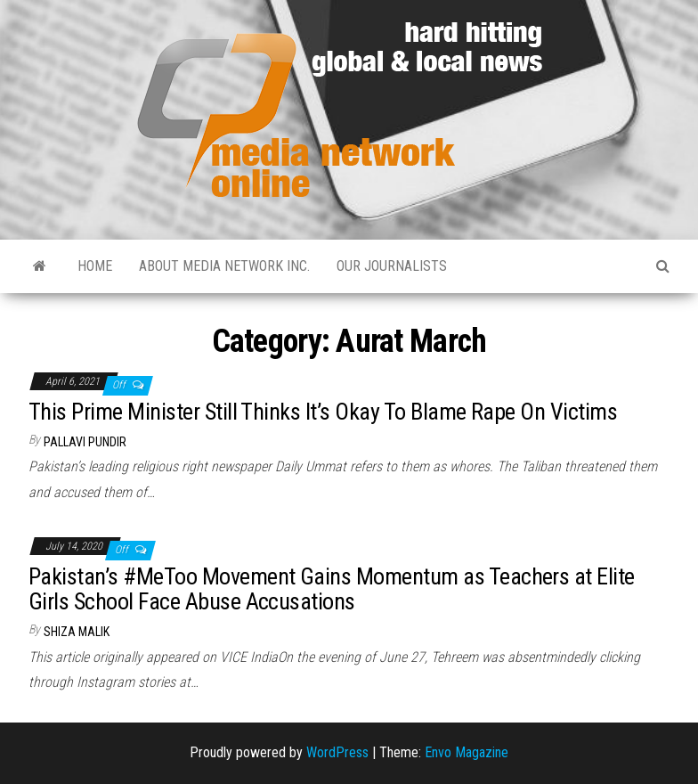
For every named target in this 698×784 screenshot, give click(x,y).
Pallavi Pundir (85, 442)
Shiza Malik (77, 632)
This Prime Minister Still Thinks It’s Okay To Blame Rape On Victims (323, 412)
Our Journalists (392, 266)
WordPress (337, 752)
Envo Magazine (467, 752)
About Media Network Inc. (224, 266)
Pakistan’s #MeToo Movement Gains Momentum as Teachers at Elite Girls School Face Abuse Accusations (332, 589)
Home (95, 266)
